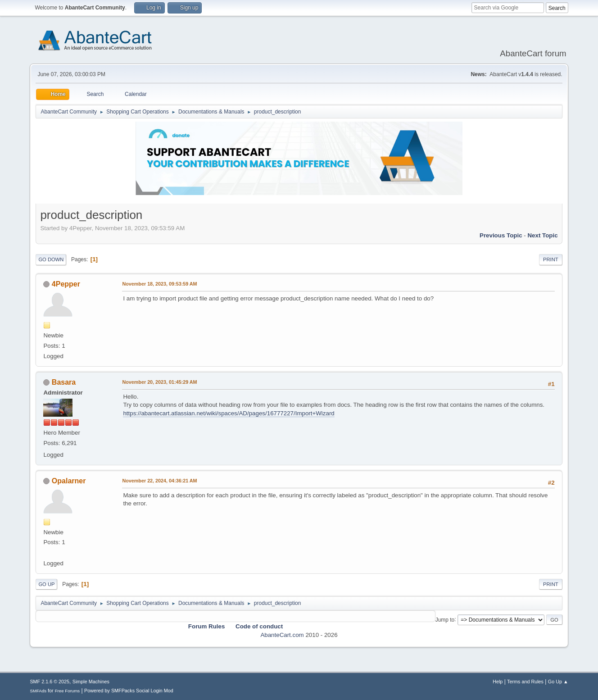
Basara (64, 382)
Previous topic (501, 235)
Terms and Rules (525, 682)
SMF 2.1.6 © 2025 (50, 682)
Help (498, 682)
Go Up (46, 584)
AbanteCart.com (282, 635)
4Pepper (66, 284)
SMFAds (38, 691)
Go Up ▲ (558, 682)
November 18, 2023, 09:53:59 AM (159, 284)
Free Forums (68, 691)
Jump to (445, 619)
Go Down (51, 259)
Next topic (542, 235)
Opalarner (69, 481)
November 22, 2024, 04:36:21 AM (159, 481)
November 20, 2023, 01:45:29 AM (159, 382)
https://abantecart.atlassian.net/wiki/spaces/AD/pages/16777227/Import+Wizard (229, 413)
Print (551, 259)
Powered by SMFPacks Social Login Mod (129, 691)
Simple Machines (91, 682)
